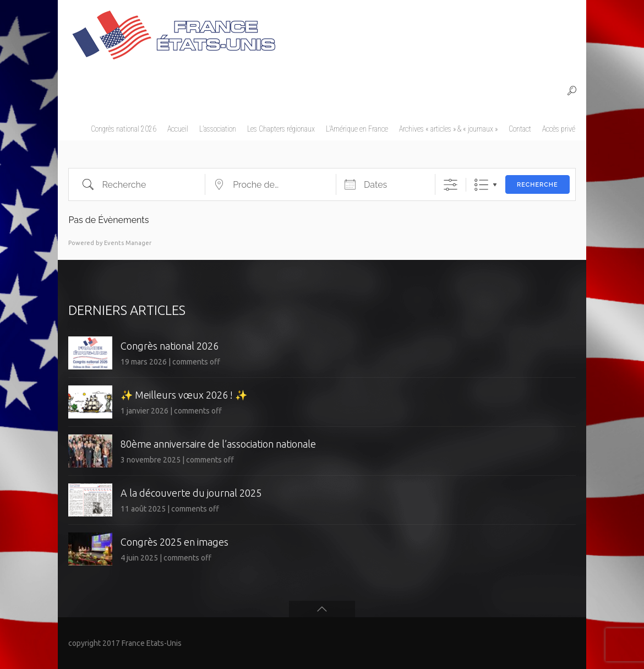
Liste (481, 185)
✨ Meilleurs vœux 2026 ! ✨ (184, 395)
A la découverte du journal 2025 (191, 493)
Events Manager (128, 243)
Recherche (537, 185)
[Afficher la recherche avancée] (451, 185)
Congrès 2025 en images (174, 542)
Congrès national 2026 (170, 346)
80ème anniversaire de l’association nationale (218, 444)
